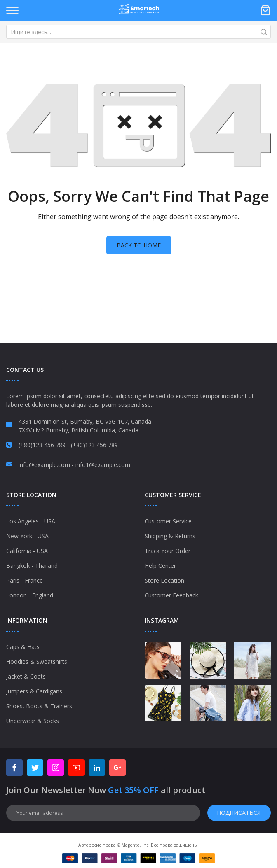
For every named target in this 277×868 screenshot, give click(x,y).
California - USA (27, 551)
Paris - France (25, 580)
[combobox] (138, 32)
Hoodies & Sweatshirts (37, 661)
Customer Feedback (171, 595)
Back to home (139, 245)
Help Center (160, 566)
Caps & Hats (23, 647)
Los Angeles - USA (31, 521)
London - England (30, 595)
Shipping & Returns (170, 536)
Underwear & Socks (33, 721)
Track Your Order (168, 551)
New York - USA (27, 536)
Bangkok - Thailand (32, 566)
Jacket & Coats (26, 676)
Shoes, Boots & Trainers (39, 706)
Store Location (164, 580)
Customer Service (168, 521)
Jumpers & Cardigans (34, 691)
